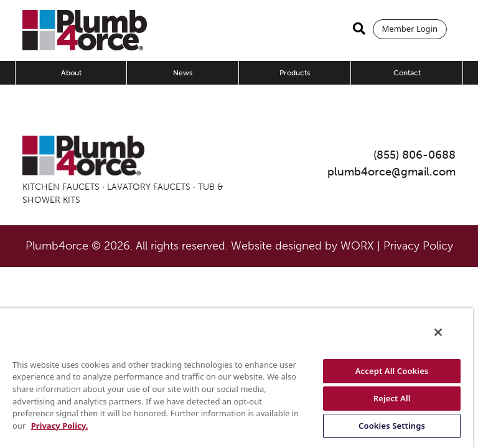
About (71, 73)
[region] (237, 378)
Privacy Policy (418, 246)
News (183, 73)
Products (295, 73)
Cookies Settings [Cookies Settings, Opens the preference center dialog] (392, 426)
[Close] (438, 332)
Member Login (410, 29)
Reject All (392, 398)
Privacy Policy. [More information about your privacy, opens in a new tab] (60, 426)
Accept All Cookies (392, 371)
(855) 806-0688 (415, 155)
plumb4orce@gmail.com (391, 172)
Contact (407, 73)
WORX (357, 246)
